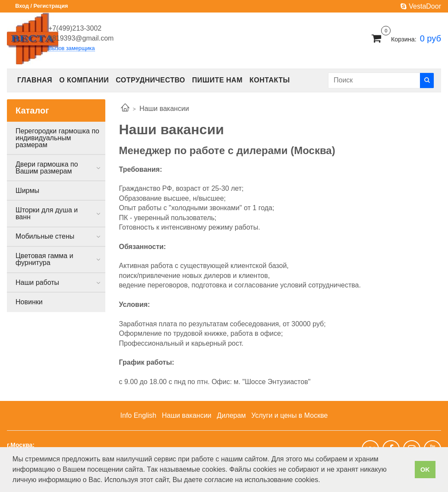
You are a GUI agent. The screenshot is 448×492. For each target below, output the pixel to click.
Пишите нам (217, 80)
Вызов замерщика (72, 49)
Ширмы (27, 191)
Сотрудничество (150, 80)
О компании (84, 80)
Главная (35, 80)
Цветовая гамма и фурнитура (44, 259)
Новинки (29, 302)
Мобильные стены (45, 236)
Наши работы (37, 282)
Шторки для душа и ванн (47, 213)
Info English (139, 415)
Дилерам (232, 415)
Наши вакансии (187, 415)
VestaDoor (421, 6)
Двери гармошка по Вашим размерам (47, 168)
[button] (323, 481)
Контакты (270, 80)
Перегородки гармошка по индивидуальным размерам (57, 138)
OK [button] (425, 470)
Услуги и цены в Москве (289, 415)
